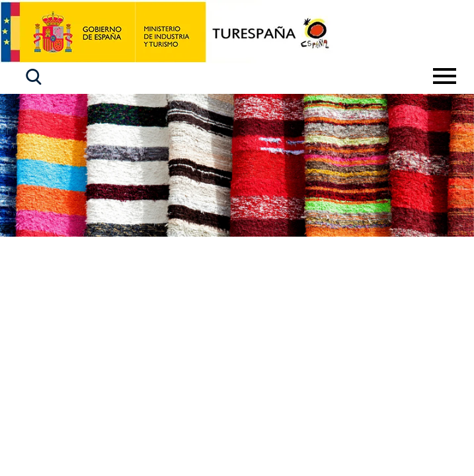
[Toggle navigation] (445, 76)
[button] (34, 77)
